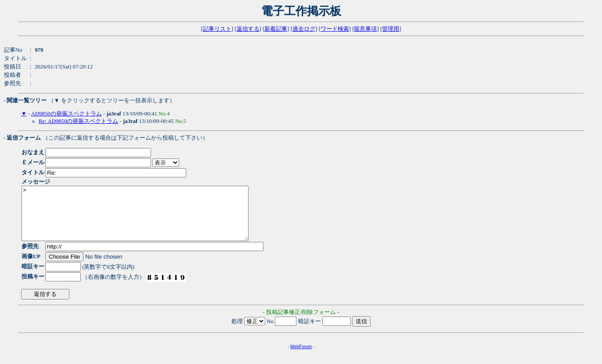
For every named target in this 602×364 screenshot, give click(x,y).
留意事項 (365, 29)
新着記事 (276, 29)
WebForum (301, 357)
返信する (248, 29)
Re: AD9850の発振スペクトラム (78, 121)
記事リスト (217, 29)
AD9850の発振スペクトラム (67, 114)
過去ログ (304, 29)
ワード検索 (335, 29)
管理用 (391, 29)
